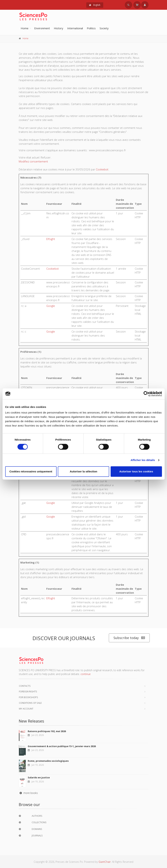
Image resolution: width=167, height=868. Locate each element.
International (75, 28)
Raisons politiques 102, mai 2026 (47, 731)
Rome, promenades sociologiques (48, 761)
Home (25, 28)
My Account (26, 709)
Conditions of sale (30, 703)
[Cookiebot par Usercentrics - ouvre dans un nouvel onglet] (146, 394)
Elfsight (51, 239)
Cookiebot (102, 169)
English (95, 5)
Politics (91, 28)
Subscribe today (129, 638)
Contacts (25, 686)
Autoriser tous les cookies (136, 471)
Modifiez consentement (33, 161)
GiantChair (105, 862)
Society (104, 28)
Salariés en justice (39, 777)
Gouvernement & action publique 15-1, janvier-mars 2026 (62, 746)
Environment (42, 28)
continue (86, 674)
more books (28, 793)
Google (51, 306)
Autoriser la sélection (83, 471)
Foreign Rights (28, 691)
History (59, 28)
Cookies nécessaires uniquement (31, 471)
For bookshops (28, 697)
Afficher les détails (143, 460)
